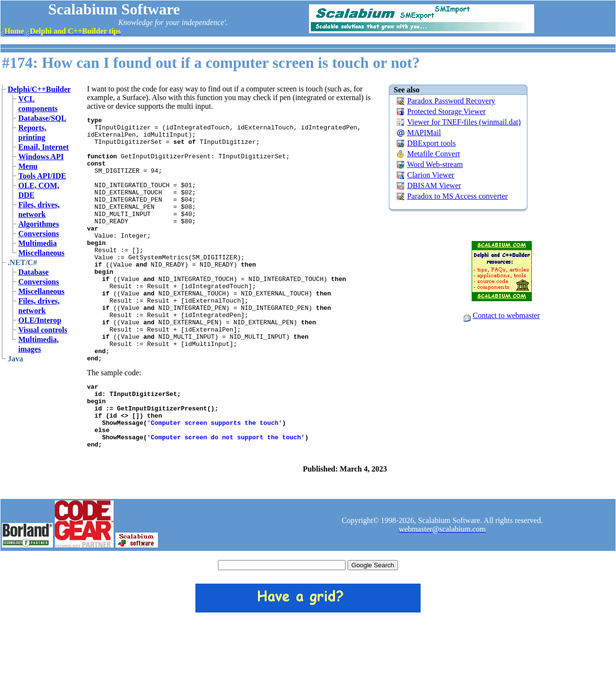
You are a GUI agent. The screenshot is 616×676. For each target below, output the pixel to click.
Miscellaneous (41, 253)
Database (33, 272)
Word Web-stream (435, 164)
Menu (28, 166)
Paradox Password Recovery (451, 101)
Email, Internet (44, 147)
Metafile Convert (434, 154)
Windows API (41, 157)
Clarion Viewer (431, 175)
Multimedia (38, 243)
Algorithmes (38, 224)
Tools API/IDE (42, 176)
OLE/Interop (40, 320)
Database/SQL (42, 118)
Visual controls (43, 330)
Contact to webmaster (506, 315)
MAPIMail (424, 133)
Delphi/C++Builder (39, 89)
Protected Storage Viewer (446, 111)
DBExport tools (431, 143)
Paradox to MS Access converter (457, 196)
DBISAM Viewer (434, 185)
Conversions (38, 234)
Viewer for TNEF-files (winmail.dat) (464, 122)
